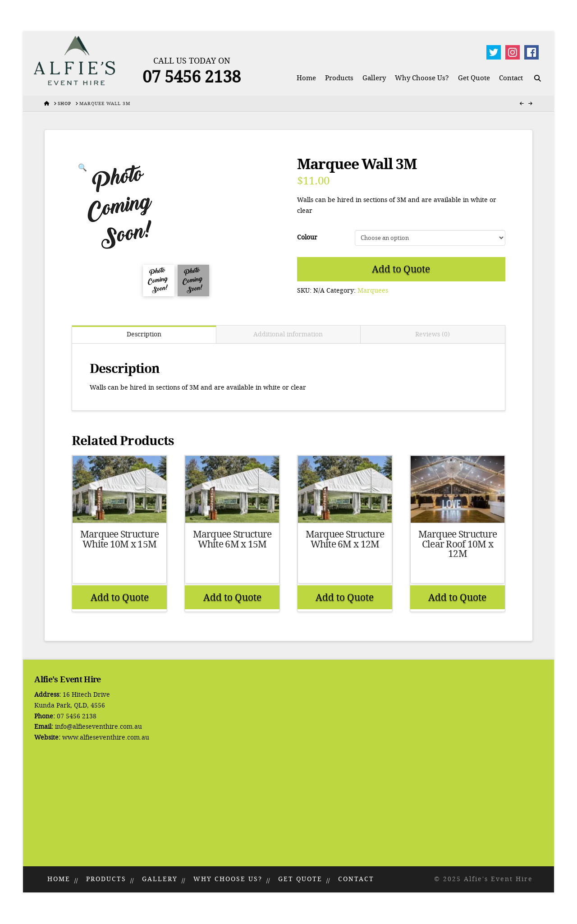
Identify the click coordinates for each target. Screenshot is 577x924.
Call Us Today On (192, 61)
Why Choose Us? (228, 879)
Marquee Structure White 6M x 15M (232, 539)
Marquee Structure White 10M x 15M (120, 539)
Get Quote (300, 879)
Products (106, 879)
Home (59, 879)
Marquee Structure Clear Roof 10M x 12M (458, 544)
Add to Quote (401, 269)
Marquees (373, 291)
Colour (307, 237)
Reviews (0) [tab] (433, 334)
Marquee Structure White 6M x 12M (345, 539)
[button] (82, 168)
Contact (356, 879)
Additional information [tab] (288, 334)
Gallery (160, 879)
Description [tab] (144, 334)
